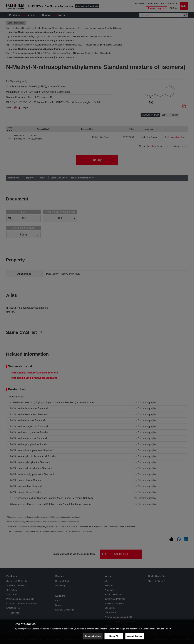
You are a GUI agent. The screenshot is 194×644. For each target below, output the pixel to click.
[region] (97, 632)
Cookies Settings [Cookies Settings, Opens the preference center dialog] (93, 636)
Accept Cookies (135, 636)
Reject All (114, 636)
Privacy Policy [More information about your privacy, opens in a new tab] (164, 629)
